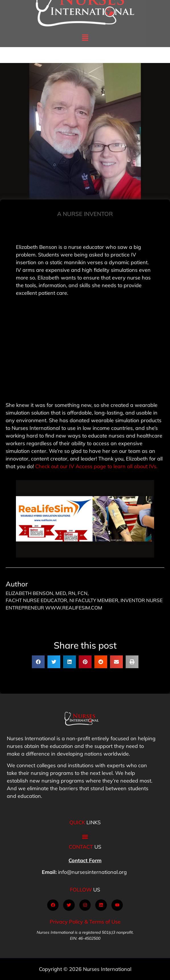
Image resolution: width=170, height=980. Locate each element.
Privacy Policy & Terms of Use (85, 922)
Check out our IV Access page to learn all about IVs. (96, 466)
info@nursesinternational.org (92, 872)
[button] (85, 29)
